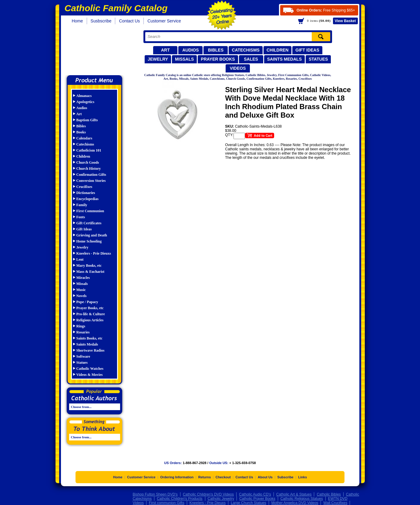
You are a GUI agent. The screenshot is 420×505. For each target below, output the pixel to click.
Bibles (216, 50)
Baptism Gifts (87, 120)
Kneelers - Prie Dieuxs (94, 253)
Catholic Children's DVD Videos (208, 494)
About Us (265, 477)
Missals (184, 59)
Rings (81, 326)
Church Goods (88, 162)
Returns (205, 477)
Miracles (83, 278)
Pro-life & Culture (91, 314)
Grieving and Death (92, 235)
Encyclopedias (87, 199)
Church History (89, 169)
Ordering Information (177, 477)
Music (81, 290)
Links (302, 477)
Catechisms (246, 50)
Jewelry (158, 59)
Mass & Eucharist (91, 272)
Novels (82, 296)
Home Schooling (89, 241)
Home (77, 21)
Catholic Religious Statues (302, 499)
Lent (80, 259)
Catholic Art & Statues (294, 494)
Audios (190, 50)
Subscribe (286, 477)
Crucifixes (84, 187)
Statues (318, 59)
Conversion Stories (91, 181)
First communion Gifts (167, 503)
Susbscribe (101, 21)
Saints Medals (284, 59)
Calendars (84, 138)
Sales (251, 59)
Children (277, 50)
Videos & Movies (90, 375)
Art (165, 50)
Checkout (223, 477)
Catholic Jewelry (221, 499)
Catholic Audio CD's (255, 494)
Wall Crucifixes (335, 503)
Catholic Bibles (329, 494)
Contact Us (129, 21)
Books (81, 132)
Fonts (81, 217)
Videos (238, 68)
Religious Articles (90, 320)
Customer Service (164, 21)
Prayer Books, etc (90, 308)
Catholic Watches (90, 369)
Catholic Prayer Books (257, 499)
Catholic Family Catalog (97, 51)
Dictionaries (86, 193)
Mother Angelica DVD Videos (295, 503)
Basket (345, 21)
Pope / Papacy (87, 302)
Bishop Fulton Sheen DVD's (155, 494)
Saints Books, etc (89, 338)
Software (83, 356)
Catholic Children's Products (180, 499)
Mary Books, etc (89, 266)
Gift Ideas (307, 50)
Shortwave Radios (91, 350)
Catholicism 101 (89, 150)
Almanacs (84, 96)
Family (82, 205)
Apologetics (85, 102)
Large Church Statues (249, 503)
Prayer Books (218, 59)
